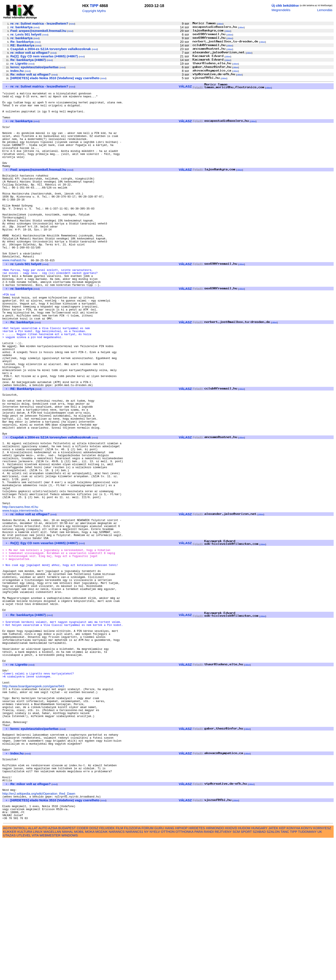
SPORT (246, 972)
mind (72, 24)
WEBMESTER (50, 975)
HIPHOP (181, 968)
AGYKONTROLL (15, 968)
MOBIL (79, 972)
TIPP (94, 6)
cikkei (220, 24)
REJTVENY (223, 972)
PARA (199, 972)
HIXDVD (231, 968)
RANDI (209, 972)
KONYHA (293, 968)
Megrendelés (281, 10)
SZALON (273, 972)
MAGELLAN (52, 972)
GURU (159, 968)
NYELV (155, 972)
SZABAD (259, 972)
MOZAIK (102, 972)
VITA (35, 975)
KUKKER (10, 972)
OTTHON (168, 972)
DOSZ (94, 968)
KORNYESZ (322, 968)
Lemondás (325, 10)
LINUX (38, 972)
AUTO (43, 968)
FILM (119, 968)
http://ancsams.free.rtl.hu (20, 590)
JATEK (273, 968)
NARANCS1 (134, 972)
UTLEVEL (24, 975)
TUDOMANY (307, 972)
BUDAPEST (67, 968)
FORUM (147, 968)
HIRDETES (197, 968)
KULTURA (25, 972)
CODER (83, 968)
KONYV (307, 968)
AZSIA (53, 968)
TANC (285, 972)
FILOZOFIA (132, 968)
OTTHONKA (184, 972)
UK (320, 972)
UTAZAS (9, 975)
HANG (169, 968)
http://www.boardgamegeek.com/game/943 (33, 802)
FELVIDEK (107, 968)
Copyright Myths (94, 11)
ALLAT (33, 968)
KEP (282, 968)
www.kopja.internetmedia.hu (23, 593)
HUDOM (244, 968)
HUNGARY (259, 968)
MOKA (90, 972)
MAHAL (68, 972)
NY (146, 972)
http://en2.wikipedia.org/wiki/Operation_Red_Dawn (39, 929)
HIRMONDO (215, 968)
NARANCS (117, 972)
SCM (236, 972)
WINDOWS (70, 975)
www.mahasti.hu (14, 295)
